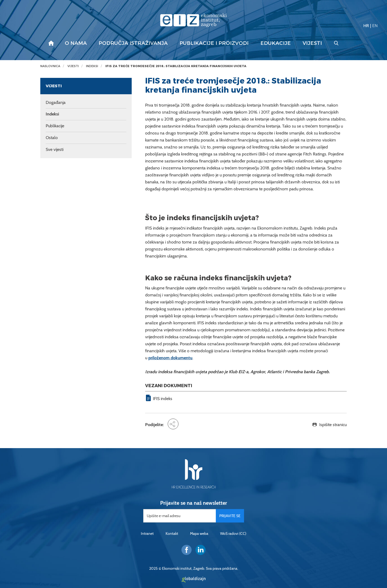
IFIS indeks (163, 399)
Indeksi (92, 66)
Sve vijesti (55, 149)
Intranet (147, 533)
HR (366, 26)
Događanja (56, 102)
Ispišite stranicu (333, 425)
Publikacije (55, 126)
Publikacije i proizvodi (214, 43)
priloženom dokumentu (170, 358)
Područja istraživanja (133, 43)
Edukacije (276, 43)
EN (375, 26)
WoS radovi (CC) (233, 533)
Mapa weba (199, 533)
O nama (76, 43)
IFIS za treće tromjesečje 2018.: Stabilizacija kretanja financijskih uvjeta (176, 66)
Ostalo (52, 138)
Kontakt (172, 533)
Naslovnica (50, 66)
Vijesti (312, 43)
